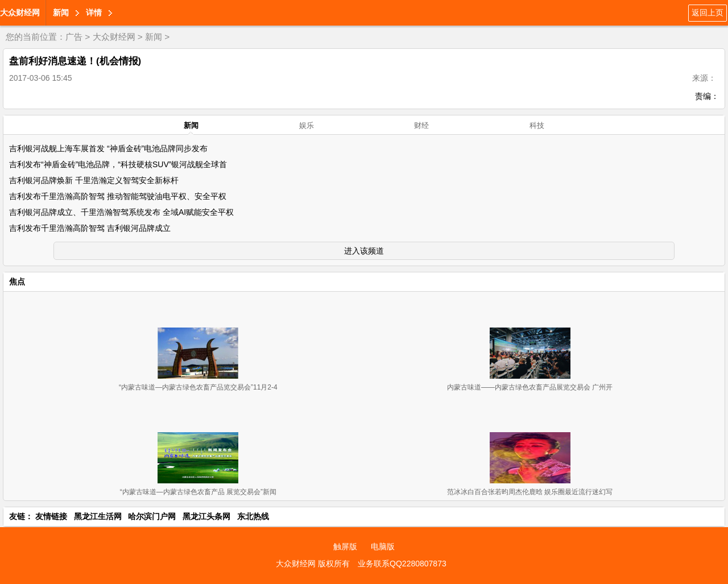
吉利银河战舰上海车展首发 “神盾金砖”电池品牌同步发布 (108, 148)
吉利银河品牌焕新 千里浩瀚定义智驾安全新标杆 (94, 180)
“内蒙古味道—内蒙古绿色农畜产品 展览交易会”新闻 (198, 492)
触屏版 (345, 546)
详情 (94, 13)
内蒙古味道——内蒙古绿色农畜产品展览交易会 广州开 (530, 387)
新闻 (61, 13)
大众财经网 (20, 13)
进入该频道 (364, 251)
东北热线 (253, 516)
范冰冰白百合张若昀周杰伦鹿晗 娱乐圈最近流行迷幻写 (530, 492)
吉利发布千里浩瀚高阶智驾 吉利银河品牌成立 (90, 228)
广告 (74, 37)
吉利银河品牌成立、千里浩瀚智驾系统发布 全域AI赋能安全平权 (121, 212)
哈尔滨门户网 (152, 516)
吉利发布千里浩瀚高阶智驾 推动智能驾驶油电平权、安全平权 (118, 196)
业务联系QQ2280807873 (402, 564)
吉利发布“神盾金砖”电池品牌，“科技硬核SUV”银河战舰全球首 (118, 164)
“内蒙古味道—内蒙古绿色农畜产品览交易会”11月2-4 (198, 387)
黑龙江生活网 (98, 516)
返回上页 (708, 13)
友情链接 (51, 516)
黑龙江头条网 (206, 516)
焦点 (17, 281)
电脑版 (383, 546)
